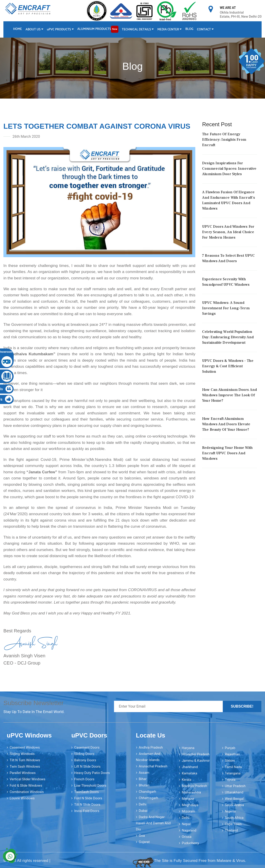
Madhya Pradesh (194, 786)
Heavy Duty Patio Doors (92, 773)
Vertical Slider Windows (27, 779)
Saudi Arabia (234, 805)
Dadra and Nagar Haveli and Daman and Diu (153, 823)
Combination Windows (27, 792)
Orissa (187, 837)
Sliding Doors (84, 754)
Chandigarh (147, 792)
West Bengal (234, 799)
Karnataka (189, 773)
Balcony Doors (85, 760)
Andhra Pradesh (151, 747)
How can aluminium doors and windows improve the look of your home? (229, 395)
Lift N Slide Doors (87, 766)
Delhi (142, 804)
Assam (144, 773)
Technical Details (138, 30)
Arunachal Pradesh (153, 766)
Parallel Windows (22, 773)
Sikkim (230, 761)
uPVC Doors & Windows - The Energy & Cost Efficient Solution (228, 366)
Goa (142, 836)
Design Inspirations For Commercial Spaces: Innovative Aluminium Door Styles (229, 169)
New (115, 29)
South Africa (234, 818)
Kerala (186, 780)
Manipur (188, 799)
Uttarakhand (234, 792)
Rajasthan (232, 754)
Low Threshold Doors (90, 786)
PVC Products (60, 30)
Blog (189, 29)
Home (17, 29)
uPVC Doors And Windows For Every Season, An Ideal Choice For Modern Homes (228, 232)
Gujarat (144, 842)
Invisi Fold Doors (87, 811)
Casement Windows (25, 747)
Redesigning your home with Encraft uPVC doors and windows (227, 453)
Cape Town (233, 824)
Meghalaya (190, 805)
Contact (206, 30)
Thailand (231, 830)
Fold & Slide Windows (26, 786)
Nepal (186, 824)
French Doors (84, 779)
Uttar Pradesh (235, 786)
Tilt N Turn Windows (25, 760)
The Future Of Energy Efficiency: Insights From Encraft (224, 140)
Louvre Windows (22, 798)
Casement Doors (87, 747)
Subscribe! (242, 706)
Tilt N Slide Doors (87, 805)
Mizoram (188, 811)
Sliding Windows (22, 754)
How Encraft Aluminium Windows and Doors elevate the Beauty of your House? (226, 424)
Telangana (233, 773)
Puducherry (190, 843)
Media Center (170, 30)
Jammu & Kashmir (196, 761)
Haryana (188, 748)
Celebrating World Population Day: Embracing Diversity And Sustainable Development (228, 337)
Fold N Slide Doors (88, 798)
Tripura (230, 780)
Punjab (230, 748)
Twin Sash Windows (25, 766)
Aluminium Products (98, 29)
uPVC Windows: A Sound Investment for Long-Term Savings (226, 308)
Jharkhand (190, 767)
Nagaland (189, 830)
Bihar (143, 779)
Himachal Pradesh (196, 754)
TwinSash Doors (87, 792)
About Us (34, 30)
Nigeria (230, 811)
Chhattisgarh (149, 798)
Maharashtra (191, 792)
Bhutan (144, 785)
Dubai (143, 811)
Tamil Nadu (233, 767)
